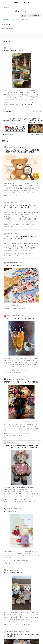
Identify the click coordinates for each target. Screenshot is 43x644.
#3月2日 (6, 561)
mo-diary (9, 48)
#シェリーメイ (31, 105)
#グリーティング (21, 434)
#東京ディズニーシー (10, 102)
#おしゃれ (11, 227)
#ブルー (23, 224)
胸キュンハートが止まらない (14, 316)
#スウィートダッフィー (28, 501)
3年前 (23, 379)
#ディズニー (16, 309)
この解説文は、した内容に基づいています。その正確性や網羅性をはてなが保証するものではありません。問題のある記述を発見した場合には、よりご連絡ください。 (10, 29)
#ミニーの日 (13, 561)
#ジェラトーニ (27, 499)
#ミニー (24, 105)
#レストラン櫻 (18, 372)
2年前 (16, 203)
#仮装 (6, 227)
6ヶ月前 (14, 48)
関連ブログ (25, 20)
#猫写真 (23, 309)
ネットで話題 (16, 20)
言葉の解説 (6, 20)
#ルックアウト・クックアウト (12, 105)
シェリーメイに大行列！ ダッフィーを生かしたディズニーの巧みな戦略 (14, 120)
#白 (34, 253)
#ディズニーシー (16, 501)
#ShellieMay (16, 224)
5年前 (28, 632)
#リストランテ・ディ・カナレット (26, 102)
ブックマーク (7, 117)
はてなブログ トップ (8, 7)
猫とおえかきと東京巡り (12, 263)
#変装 (11, 256)
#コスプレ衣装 (19, 227)
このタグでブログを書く (34, 16)
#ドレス (6, 256)
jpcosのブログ (10, 203)
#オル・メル (7, 501)
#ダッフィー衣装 (9, 499)
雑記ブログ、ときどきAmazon (14, 147)
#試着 (6, 563)
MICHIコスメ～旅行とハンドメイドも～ (16, 632)
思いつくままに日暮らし (12, 570)
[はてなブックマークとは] (13, 111)
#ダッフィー (7, 195)
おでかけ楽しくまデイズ (12, 509)
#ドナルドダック (18, 436)
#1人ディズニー (8, 372)
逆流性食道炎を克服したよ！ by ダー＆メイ (17, 443)
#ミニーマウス (21, 561)
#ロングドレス (30, 224)
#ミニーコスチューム (14, 563)
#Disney (6, 253)
